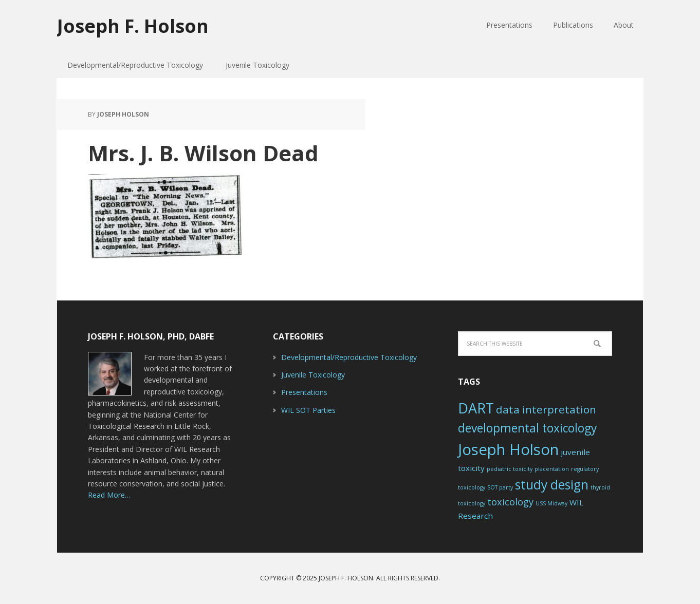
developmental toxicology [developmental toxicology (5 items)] (527, 428)
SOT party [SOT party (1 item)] (500, 487)
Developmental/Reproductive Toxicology (349, 357)
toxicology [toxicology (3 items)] (510, 502)
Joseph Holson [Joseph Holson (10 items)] (508, 449)
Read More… (109, 495)
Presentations (304, 392)
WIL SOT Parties (308, 410)
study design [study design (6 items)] (552, 485)
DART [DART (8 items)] (476, 408)
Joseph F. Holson (133, 25)
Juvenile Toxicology (313, 375)
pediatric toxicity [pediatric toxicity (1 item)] (510, 469)
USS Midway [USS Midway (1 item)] (551, 503)
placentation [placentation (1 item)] (552, 469)
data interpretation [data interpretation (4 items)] (546, 409)
